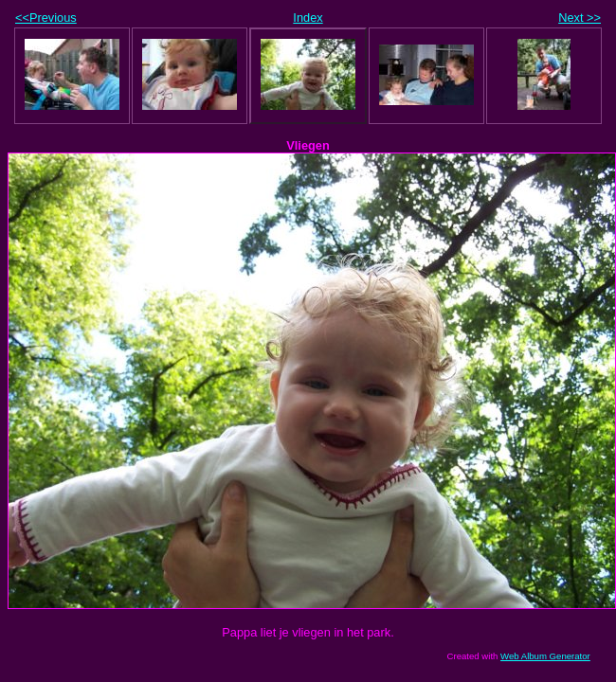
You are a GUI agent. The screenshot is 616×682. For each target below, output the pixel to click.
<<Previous (46, 18)
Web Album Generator (545, 656)
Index (308, 18)
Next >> (580, 18)
